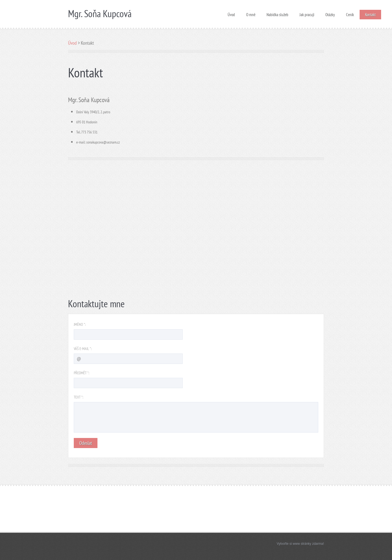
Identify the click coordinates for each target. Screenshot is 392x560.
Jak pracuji (307, 13)
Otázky (330, 13)
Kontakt (370, 15)
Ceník (350, 13)
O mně (251, 13)
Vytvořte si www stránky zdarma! (300, 544)
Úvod (231, 13)
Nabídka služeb (277, 13)
